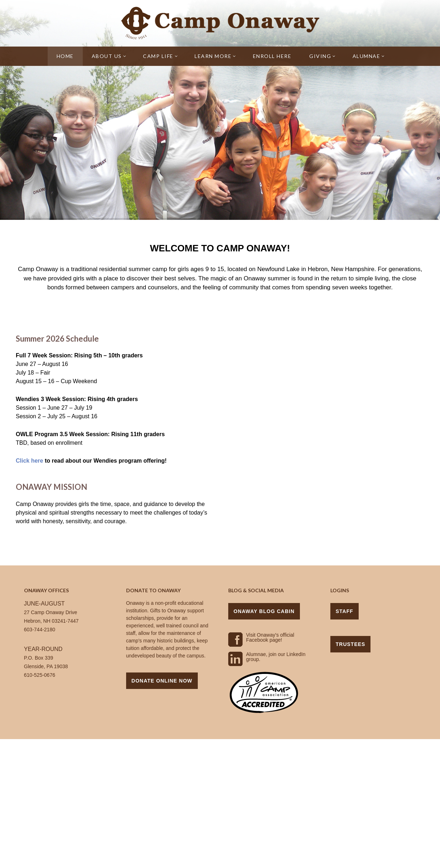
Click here (29, 461)
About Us (109, 56)
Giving (323, 56)
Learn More (216, 56)
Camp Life (161, 56)
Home (65, 56)
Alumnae (369, 56)
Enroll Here (272, 56)
